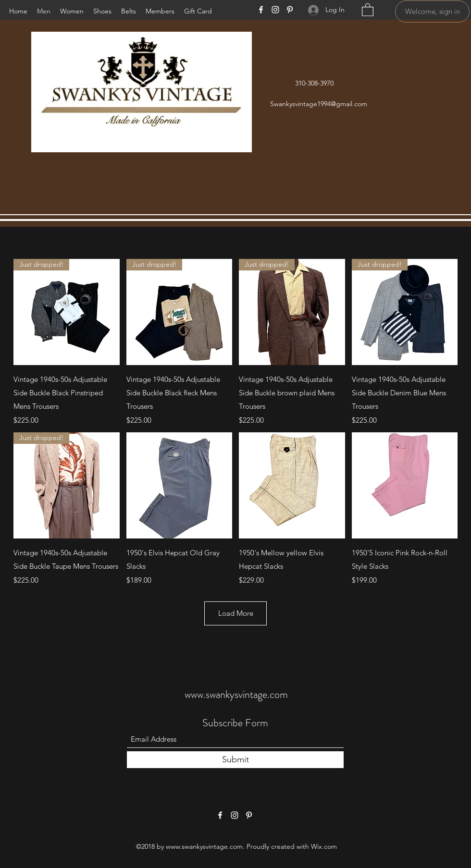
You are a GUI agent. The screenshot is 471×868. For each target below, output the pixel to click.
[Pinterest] (290, 10)
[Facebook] (261, 10)
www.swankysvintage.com (236, 694)
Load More (236, 613)
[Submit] (235, 760)
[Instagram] (275, 10)
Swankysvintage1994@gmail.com (319, 104)
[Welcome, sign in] (432, 12)
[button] (368, 9)
